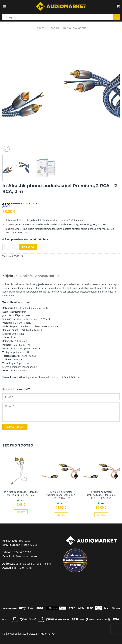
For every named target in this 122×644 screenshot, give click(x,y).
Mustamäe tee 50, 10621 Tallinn (32, 564)
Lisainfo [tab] (26, 276)
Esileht (40, 28)
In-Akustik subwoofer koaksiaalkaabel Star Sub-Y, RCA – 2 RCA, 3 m (61, 495)
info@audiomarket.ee (24, 556)
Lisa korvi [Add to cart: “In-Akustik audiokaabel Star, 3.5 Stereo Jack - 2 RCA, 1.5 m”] (21, 512)
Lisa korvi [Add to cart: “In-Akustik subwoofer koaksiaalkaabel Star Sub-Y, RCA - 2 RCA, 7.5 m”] (101, 515)
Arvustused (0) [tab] (47, 276)
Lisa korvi (28, 247)
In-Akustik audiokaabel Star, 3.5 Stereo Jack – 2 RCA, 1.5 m (21, 493)
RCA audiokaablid (75, 28)
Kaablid (54, 28)
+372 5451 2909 (22, 552)
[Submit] (116, 17)
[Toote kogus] (9, 247)
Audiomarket (47, 634)
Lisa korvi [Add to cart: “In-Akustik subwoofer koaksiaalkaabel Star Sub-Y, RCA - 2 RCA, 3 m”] (61, 515)
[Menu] (4, 6)
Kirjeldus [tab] (10, 276)
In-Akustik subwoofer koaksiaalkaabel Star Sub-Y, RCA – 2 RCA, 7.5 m (101, 495)
